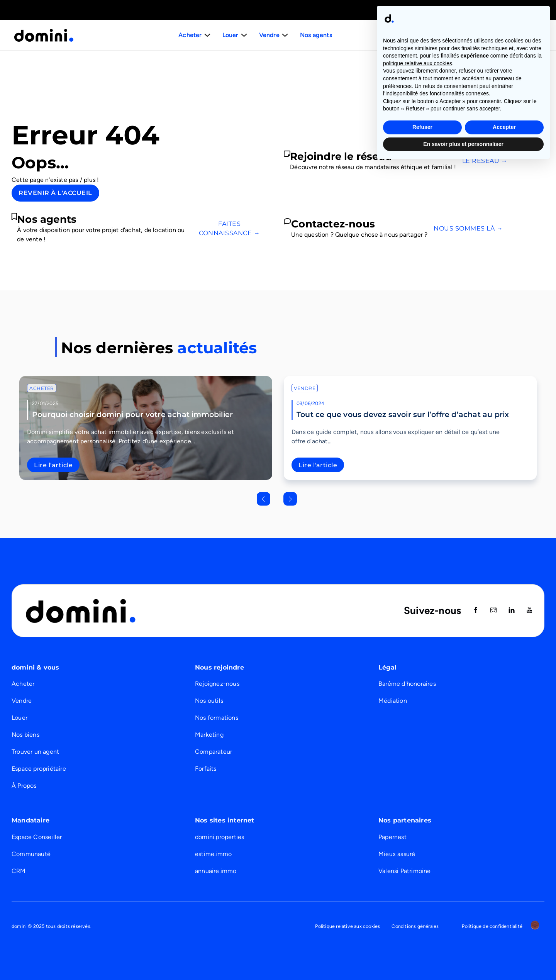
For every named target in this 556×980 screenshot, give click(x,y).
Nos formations (217, 718)
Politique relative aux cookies (347, 926)
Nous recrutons (513, 35)
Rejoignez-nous (217, 684)
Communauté (31, 854)
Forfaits (206, 769)
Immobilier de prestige (424, 10)
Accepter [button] (504, 942)
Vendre (305, 388)
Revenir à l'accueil (55, 193)
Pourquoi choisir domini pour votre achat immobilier (132, 414)
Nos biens (25, 735)
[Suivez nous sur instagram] (493, 611)
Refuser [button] (422, 942)
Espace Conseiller (37, 837)
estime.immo (213, 854)
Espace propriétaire (39, 769)
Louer (19, 718)
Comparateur (214, 752)
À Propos (24, 786)
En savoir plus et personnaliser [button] (463, 959)
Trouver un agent (35, 752)
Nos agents (315, 35)
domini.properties (220, 837)
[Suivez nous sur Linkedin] (512, 611)
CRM (19, 871)
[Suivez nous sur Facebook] (476, 611)
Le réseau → (485, 161)
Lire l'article (53, 465)
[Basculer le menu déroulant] (208, 35)
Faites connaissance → (229, 228)
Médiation (393, 701)
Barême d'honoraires (407, 684)
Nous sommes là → (468, 228)
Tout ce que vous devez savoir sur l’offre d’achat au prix (403, 414)
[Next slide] (290, 499)
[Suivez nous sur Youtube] (529, 611)
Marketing (209, 735)
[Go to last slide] (264, 499)
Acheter (42, 388)
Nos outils (209, 701)
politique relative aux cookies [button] (418, 878)
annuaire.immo (216, 871)
